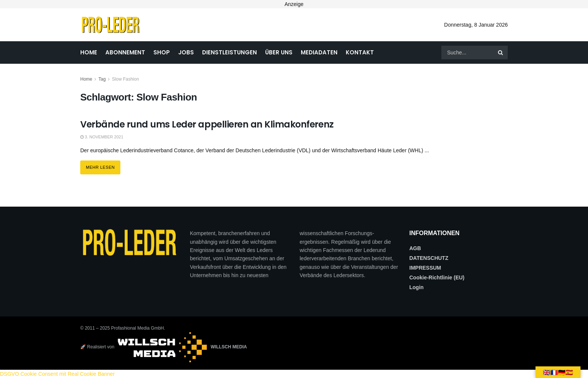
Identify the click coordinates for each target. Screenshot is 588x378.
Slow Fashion (126, 79)
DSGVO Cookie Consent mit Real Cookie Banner (57, 374)
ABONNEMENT (125, 52)
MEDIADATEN (319, 52)
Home (86, 79)
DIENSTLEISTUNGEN (229, 52)
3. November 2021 (102, 137)
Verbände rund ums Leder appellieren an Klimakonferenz (207, 124)
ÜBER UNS (279, 52)
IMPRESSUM (425, 268)
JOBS (186, 52)
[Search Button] (501, 52)
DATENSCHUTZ (429, 258)
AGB (415, 248)
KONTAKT (360, 52)
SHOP (162, 52)
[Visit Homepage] (110, 25)
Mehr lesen (103, 165)
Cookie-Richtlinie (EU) (437, 277)
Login (417, 287)
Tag (102, 79)
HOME (89, 52)
